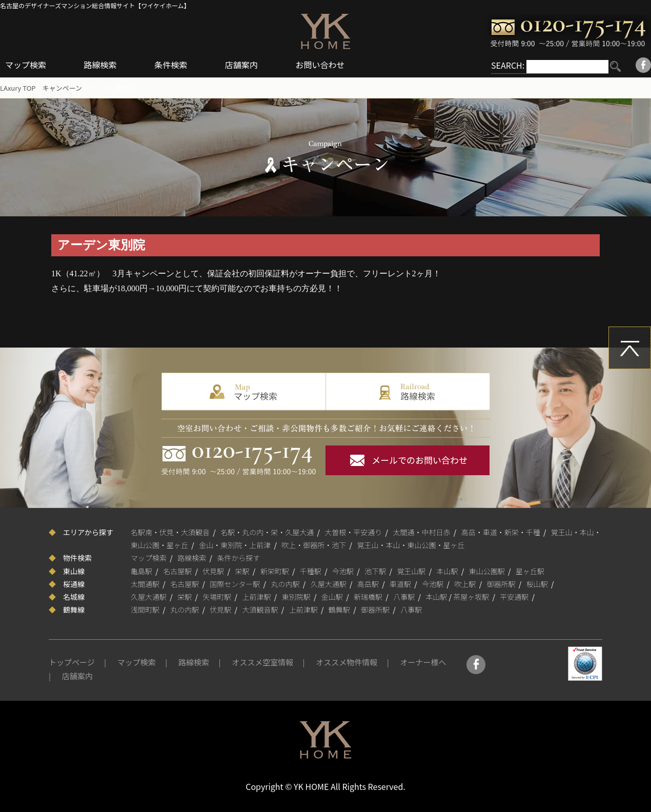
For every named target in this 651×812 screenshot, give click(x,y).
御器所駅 (501, 584)
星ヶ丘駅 (530, 571)
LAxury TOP (18, 88)
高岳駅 (368, 584)
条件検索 (171, 65)
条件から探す (238, 558)
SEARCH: (508, 65)
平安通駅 (514, 597)
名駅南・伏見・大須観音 (170, 532)
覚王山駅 (411, 571)
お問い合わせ (320, 65)
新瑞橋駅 (368, 597)
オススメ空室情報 (262, 662)
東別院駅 (296, 597)
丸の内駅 (286, 584)
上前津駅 (257, 597)
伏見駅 (213, 571)
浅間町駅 (145, 610)
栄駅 (242, 571)
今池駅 (343, 571)
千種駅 (311, 571)
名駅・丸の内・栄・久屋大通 (267, 532)
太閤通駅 (145, 584)
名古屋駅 (177, 571)
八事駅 (404, 597)
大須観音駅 (260, 610)
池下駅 (375, 571)
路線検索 (100, 65)
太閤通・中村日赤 (422, 532)
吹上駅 (465, 584)
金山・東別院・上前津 (235, 545)
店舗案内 (241, 65)
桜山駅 (537, 584)
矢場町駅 (217, 597)
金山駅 (332, 597)
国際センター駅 (235, 584)
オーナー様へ (423, 662)
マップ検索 (26, 65)
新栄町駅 (275, 571)
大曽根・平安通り (353, 532)
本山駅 (447, 571)
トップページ (72, 662)
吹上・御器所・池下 (314, 545)
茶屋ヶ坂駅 (471, 597)
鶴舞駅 (339, 610)
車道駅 (400, 584)
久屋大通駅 (329, 584)
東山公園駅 (487, 571)
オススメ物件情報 (347, 662)
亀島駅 (141, 571)
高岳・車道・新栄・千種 (501, 532)
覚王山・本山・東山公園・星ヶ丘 (411, 545)
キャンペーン (62, 88)
